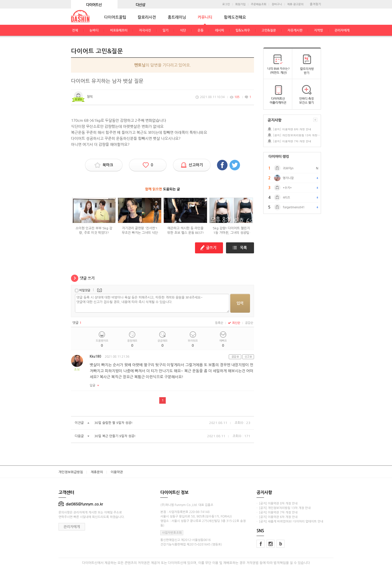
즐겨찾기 (315, 4)
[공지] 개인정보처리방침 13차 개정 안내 (297, 135)
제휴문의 (97, 472)
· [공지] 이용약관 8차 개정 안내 (277, 503)
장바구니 (277, 4)
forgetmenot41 (294, 207)
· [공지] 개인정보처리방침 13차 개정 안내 (283, 508)
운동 (200, 30)
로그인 (226, 4)
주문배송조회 (258, 4)
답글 (92, 385)
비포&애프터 (119, 30)
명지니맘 (288, 178)
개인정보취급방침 (71, 472)
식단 (183, 30)
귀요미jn (288, 168)
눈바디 (94, 30)
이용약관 (117, 472)
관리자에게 (342, 30)
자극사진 (145, 30)
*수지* (287, 188)
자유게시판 (295, 30)
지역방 (318, 30)
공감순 (249, 323)
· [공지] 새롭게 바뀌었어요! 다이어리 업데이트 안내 (290, 521)
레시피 (219, 30)
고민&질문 (269, 30)
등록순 (219, 323)
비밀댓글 (85, 290)
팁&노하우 (243, 30)
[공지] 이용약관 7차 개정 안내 (292, 141)
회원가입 (240, 4)
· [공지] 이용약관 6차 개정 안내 (277, 517)
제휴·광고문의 (295, 4)
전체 (75, 30)
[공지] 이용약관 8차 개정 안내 (292, 129)
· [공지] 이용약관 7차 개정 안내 (277, 512)
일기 (165, 30)
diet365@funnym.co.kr (81, 504)
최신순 (234, 323)
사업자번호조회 (172, 533)
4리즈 (286, 198)
